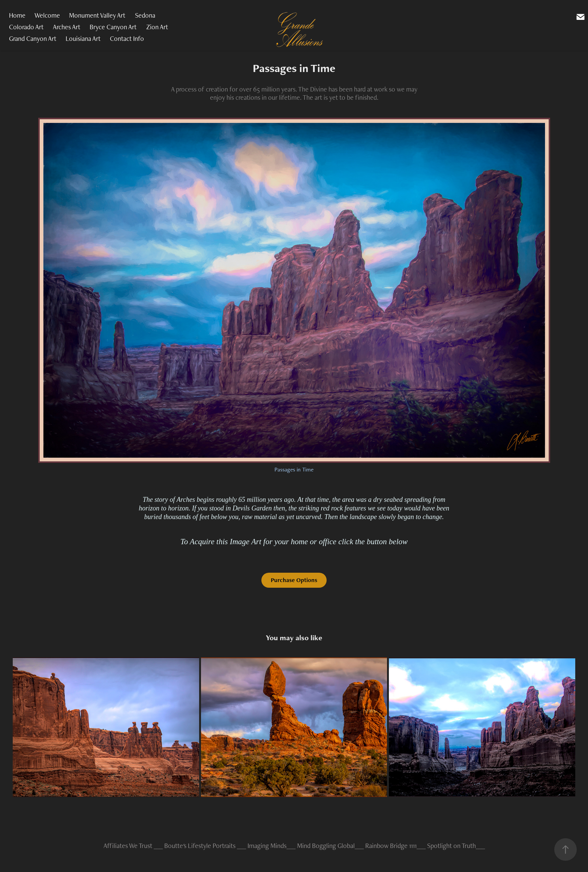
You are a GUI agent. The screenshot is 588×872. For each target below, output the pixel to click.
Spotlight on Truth (451, 846)
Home (17, 15)
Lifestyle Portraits (212, 846)
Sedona (145, 15)
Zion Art (157, 27)
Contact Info (127, 38)
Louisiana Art (83, 38)
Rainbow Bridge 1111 (391, 846)
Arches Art (67, 27)
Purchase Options (294, 580)
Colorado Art (26, 27)
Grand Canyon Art (33, 38)
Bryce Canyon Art (113, 27)
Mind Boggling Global (326, 846)
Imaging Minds (267, 846)
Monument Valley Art (97, 15)
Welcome (47, 15)
